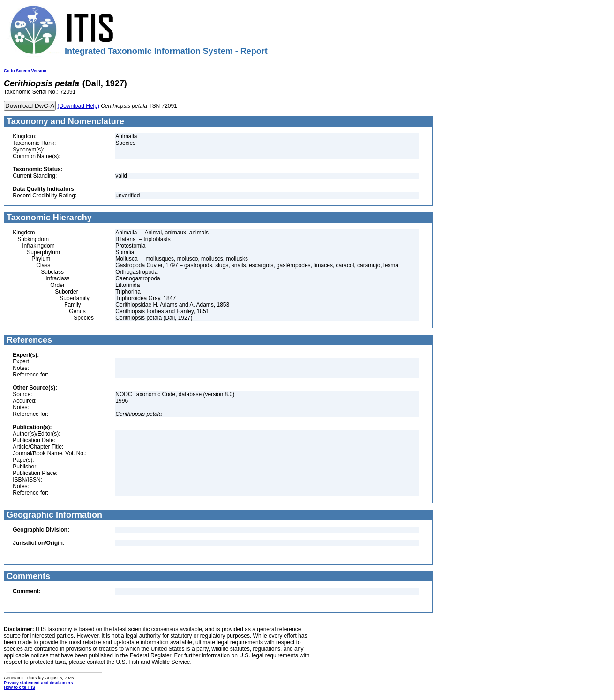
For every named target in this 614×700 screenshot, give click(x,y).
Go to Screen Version (25, 71)
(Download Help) (79, 106)
